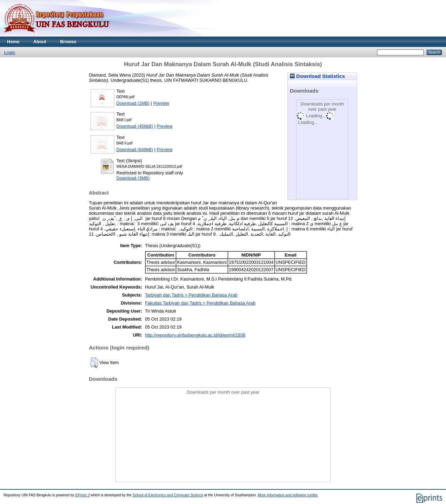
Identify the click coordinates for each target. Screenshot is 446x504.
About (40, 42)
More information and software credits (288, 495)
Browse (68, 42)
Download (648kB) (135, 149)
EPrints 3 (83, 495)
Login (10, 52)
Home (13, 42)
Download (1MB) (133, 103)
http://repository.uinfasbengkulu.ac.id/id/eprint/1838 (195, 335)
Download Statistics (317, 76)
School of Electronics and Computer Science (168, 495)
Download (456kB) (135, 126)
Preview (161, 103)
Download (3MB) (133, 178)
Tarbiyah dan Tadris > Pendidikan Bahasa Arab (191, 295)
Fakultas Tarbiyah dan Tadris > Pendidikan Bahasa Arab (200, 303)
